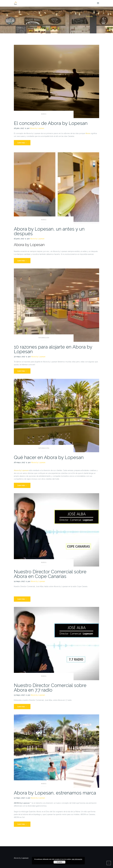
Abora (88, 133)
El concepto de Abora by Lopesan (51, 123)
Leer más (24, 143)
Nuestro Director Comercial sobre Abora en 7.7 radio (50, 688)
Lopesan (25, 858)
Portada (89, 16)
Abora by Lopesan (37, 128)
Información (44, 338)
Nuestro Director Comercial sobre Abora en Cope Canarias (50, 574)
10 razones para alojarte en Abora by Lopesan (53, 349)
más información (77, 859)
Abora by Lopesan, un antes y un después (49, 231)
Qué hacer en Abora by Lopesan (49, 457)
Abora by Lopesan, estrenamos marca (55, 793)
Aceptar (60, 862)
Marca (44, 114)
